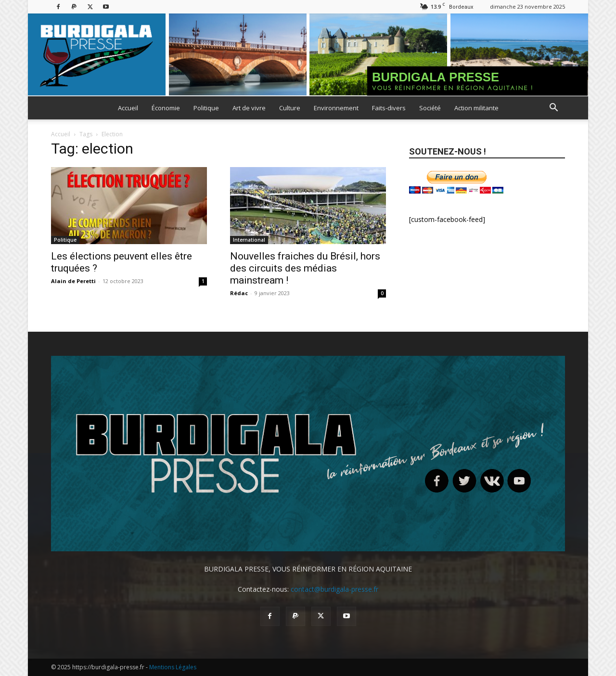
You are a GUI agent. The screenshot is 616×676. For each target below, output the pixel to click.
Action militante (476, 108)
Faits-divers (389, 108)
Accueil (128, 108)
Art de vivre (249, 108)
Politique (206, 108)
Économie (166, 108)
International (249, 240)
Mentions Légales (173, 667)
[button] (553, 109)
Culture (290, 108)
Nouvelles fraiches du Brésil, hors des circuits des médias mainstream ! (305, 268)
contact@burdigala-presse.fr (334, 589)
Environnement (336, 108)
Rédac (239, 293)
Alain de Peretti (73, 281)
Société (430, 108)
